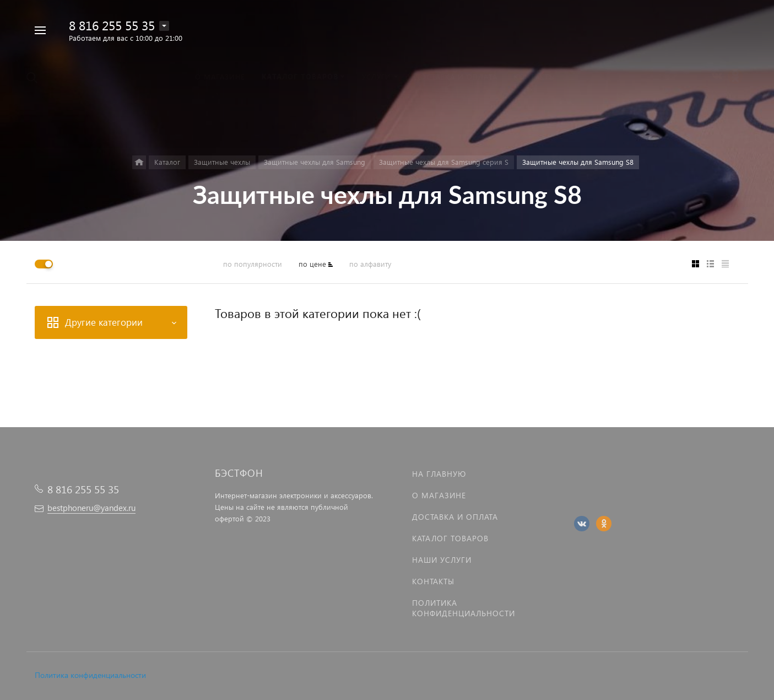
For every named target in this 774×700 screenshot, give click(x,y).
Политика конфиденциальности (90, 675)
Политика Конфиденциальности (464, 608)
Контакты (433, 581)
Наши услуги (442, 560)
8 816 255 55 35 (112, 25)
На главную (439, 474)
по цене (312, 264)
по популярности (253, 264)
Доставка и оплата (455, 517)
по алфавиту (370, 264)
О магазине (439, 495)
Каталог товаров (450, 538)
